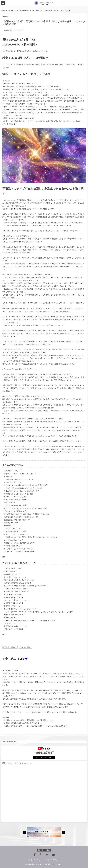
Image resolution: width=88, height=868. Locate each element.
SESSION (7, 30)
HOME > (4, 11)
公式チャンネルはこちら (44, 757)
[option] (44, 832)
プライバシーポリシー (10, 647)
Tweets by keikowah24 (9, 742)
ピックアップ (18, 30)
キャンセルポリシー (26, 647)
